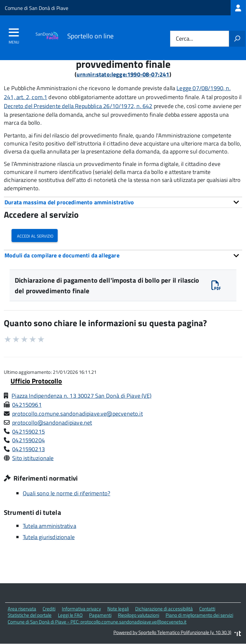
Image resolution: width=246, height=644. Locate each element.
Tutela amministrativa (49, 526)
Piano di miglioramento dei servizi (199, 615)
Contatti (207, 609)
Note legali (118, 609)
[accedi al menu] (14, 35)
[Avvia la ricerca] (237, 39)
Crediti (49, 609)
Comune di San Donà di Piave (37, 8)
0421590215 (29, 432)
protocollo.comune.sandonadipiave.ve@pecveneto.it (78, 414)
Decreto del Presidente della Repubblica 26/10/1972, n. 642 (78, 106)
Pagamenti (100, 615)
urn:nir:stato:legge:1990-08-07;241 (123, 74)
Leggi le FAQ (70, 615)
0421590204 (29, 440)
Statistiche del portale (30, 615)
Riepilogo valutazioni (139, 615)
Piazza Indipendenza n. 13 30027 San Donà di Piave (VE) (82, 396)
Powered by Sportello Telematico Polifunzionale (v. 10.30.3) (172, 632)
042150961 (27, 405)
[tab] (123, 202)
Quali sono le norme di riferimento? (66, 493)
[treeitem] (238, 8)
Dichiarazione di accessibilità (164, 609)
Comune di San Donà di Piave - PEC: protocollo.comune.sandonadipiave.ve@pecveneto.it (97, 622)
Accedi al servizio (35, 236)
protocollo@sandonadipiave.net (52, 423)
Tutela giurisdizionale (49, 537)
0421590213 (29, 449)
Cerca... (184, 39)
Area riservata (22, 609)
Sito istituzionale (33, 458)
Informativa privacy (81, 609)
